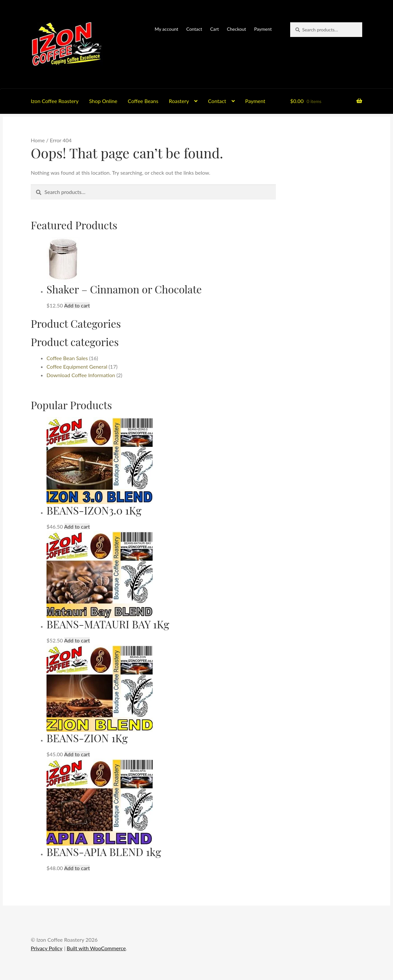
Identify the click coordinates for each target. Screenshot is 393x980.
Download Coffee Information (81, 375)
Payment (263, 29)
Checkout (237, 29)
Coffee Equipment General (77, 367)
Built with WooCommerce (96, 948)
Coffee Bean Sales (67, 358)
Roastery (179, 101)
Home (38, 140)
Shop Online (103, 101)
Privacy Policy (47, 948)
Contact (194, 29)
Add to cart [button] (77, 305)
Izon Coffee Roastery (55, 101)
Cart (215, 29)
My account (166, 29)
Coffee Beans (143, 101)
